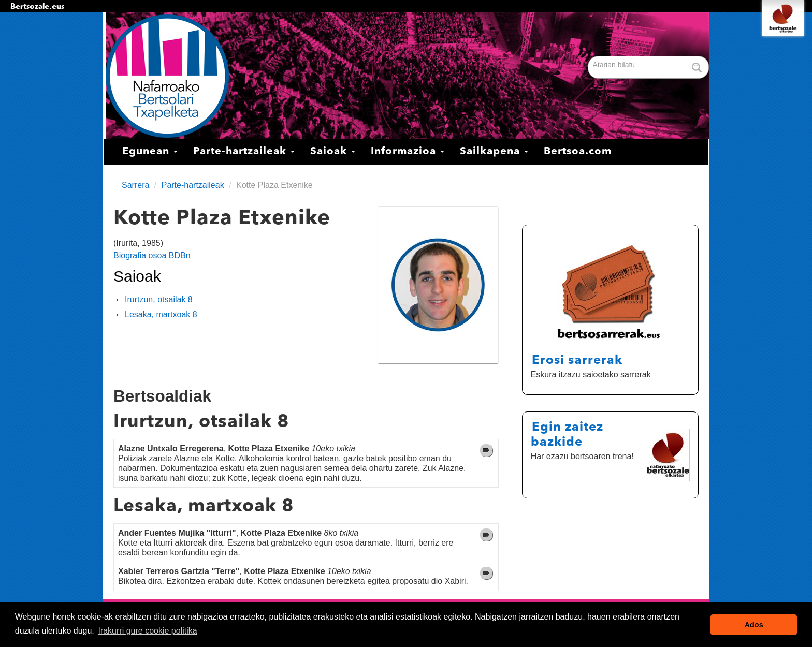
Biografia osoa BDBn (152, 255)
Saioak (333, 152)
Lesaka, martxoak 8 (161, 314)
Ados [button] (754, 625)
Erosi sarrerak (577, 361)
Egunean (150, 152)
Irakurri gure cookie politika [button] (147, 631)
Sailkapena (494, 152)
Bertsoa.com (578, 152)
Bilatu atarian (589, 57)
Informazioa (408, 152)
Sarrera (135, 185)
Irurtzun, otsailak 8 (159, 299)
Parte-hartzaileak (244, 152)
